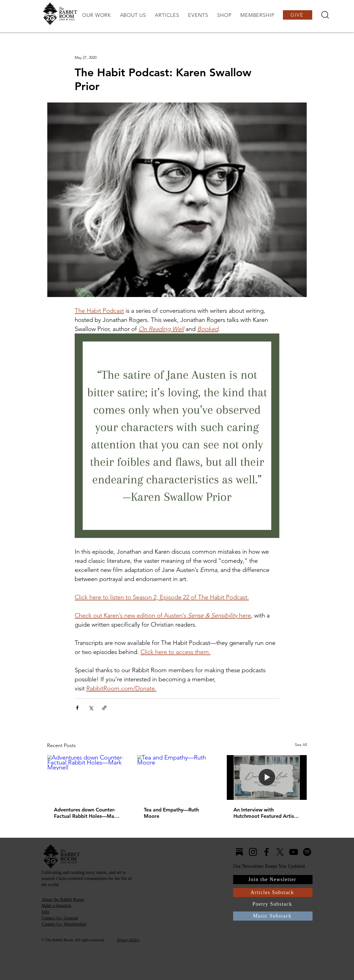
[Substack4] (239, 852)
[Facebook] (266, 852)
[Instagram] (253, 852)
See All (301, 745)
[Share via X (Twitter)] (91, 708)
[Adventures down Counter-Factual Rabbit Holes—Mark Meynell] (87, 777)
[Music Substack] (273, 916)
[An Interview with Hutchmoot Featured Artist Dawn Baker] (267, 777)
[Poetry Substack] (273, 904)
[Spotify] (307, 852)
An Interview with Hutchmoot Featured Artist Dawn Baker (265, 813)
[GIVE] (298, 15)
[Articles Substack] (273, 893)
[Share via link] (104, 708)
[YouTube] (294, 852)
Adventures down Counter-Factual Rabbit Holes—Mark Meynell (86, 813)
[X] (280, 852)
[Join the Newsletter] (273, 880)
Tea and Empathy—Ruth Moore (171, 813)
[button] (97, 15)
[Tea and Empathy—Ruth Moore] (177, 777)
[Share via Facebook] (77, 708)
